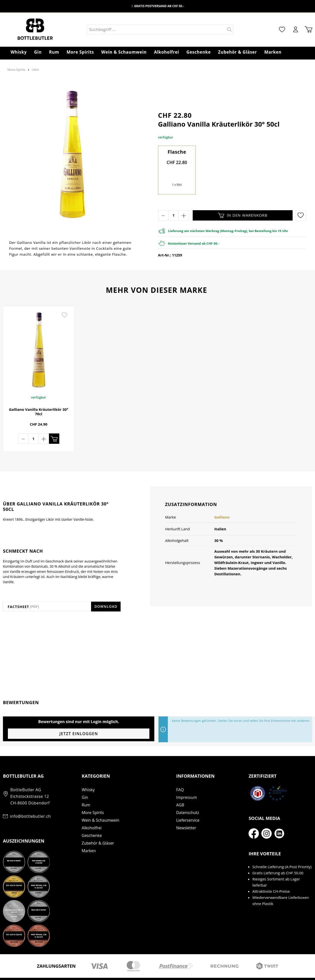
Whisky (88, 774)
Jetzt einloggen (79, 718)
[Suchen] (229, 30)
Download (106, 591)
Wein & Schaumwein (101, 804)
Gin (85, 782)
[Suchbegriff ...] (156, 30)
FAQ (180, 774)
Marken (89, 835)
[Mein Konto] (296, 29)
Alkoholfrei (92, 812)
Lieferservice (188, 804)
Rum (86, 789)
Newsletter (186, 812)
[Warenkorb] (308, 29)
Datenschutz (188, 797)
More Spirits (93, 797)
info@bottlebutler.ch (30, 801)
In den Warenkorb (243, 215)
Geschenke (92, 820)
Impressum (187, 782)
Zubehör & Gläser (98, 827)
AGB (180, 789)
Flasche (177, 152)
